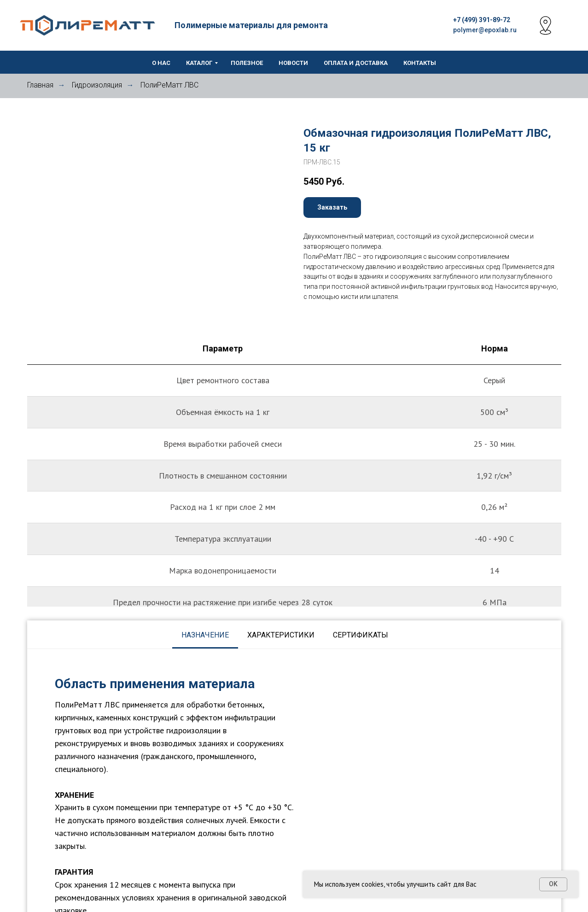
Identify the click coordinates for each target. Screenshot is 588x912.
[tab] (407, 635)
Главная (40, 85)
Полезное (247, 63)
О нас (161, 63)
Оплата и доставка (356, 63)
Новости (293, 63)
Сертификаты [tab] (361, 635)
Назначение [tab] (205, 635)
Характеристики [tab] (281, 635)
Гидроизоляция (97, 85)
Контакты (420, 63)
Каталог (199, 63)
